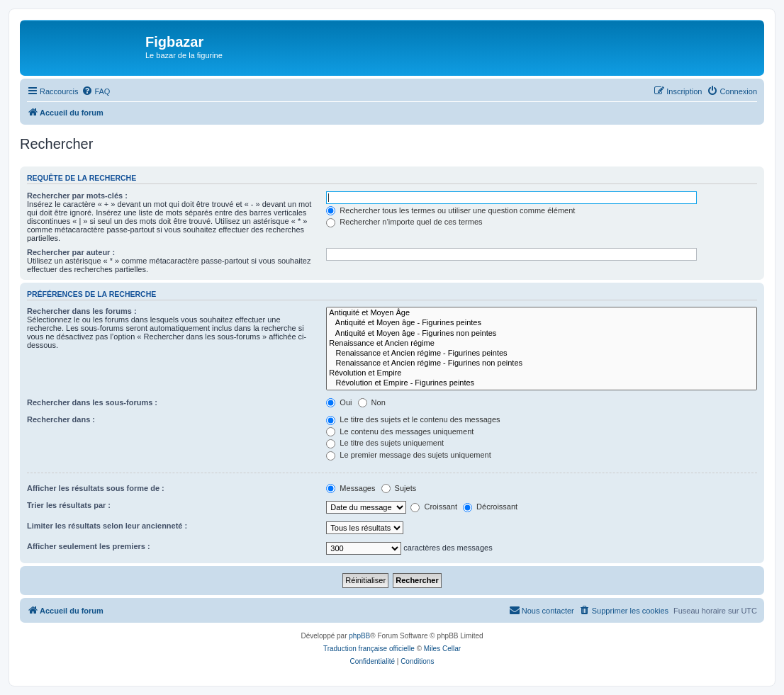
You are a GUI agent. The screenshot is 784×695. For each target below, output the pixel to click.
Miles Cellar (442, 649)
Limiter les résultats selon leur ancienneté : (107, 526)
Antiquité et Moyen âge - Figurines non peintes (542, 334)
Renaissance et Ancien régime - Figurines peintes (542, 354)
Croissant (434, 507)
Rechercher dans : (61, 419)
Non (372, 402)
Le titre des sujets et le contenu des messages (413, 419)
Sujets (399, 488)
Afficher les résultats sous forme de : (96, 488)
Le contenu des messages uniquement (400, 431)
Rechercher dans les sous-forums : (92, 402)
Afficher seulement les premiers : (89, 546)
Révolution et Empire (542, 373)
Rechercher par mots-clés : (77, 196)
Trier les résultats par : (69, 505)
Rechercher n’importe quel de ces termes (404, 222)
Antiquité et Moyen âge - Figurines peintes (542, 323)
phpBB (359, 636)
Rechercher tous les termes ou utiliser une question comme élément (450, 210)
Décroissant (490, 507)
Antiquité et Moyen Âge (542, 313)
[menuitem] (96, 91)
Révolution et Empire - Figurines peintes (542, 383)
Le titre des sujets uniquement (385, 443)
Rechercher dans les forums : (82, 311)
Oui (339, 402)
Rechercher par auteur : (71, 252)
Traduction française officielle (369, 649)
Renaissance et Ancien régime (542, 344)
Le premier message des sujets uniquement (408, 455)
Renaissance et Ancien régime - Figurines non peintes (542, 363)
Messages (351, 488)
